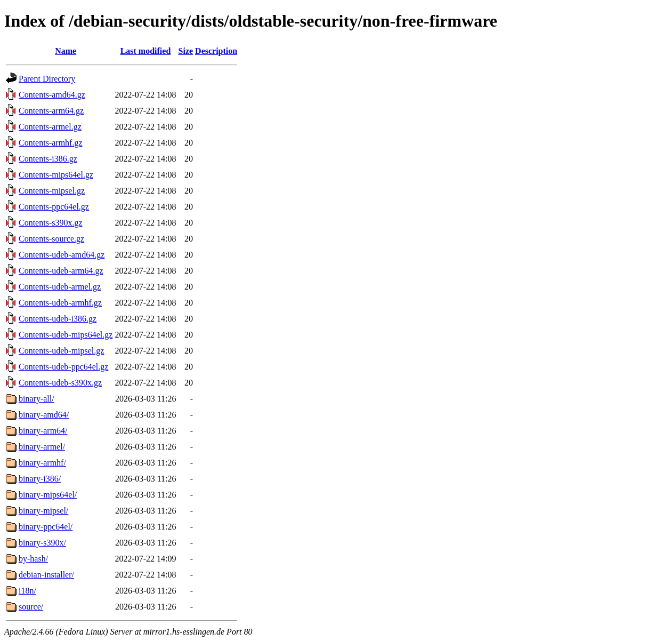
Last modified (146, 51)
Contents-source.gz (51, 239)
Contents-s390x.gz (51, 223)
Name (66, 51)
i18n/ (27, 591)
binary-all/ (37, 399)
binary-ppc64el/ (46, 527)
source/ (31, 607)
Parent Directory (47, 79)
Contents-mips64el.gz (56, 175)
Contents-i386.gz (48, 159)
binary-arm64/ (43, 431)
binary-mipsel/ (43, 511)
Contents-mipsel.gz (52, 191)
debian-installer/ (46, 575)
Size (186, 51)
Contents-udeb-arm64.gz (61, 271)
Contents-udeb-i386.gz (58, 319)
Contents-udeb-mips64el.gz (66, 335)
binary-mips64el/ (48, 495)
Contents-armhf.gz (51, 143)
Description (216, 51)
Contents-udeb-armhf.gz (60, 303)
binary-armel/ (42, 447)
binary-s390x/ (42, 543)
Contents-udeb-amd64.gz (62, 255)
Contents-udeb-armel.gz (60, 287)
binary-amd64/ (44, 415)
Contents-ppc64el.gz (54, 207)
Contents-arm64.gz (51, 111)
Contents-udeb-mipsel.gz (61, 351)
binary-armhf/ (42, 463)
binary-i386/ (40, 479)
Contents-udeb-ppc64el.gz (63, 367)
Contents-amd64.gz (52, 95)
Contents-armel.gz (50, 127)
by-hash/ (33, 559)
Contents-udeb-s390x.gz (60, 383)
